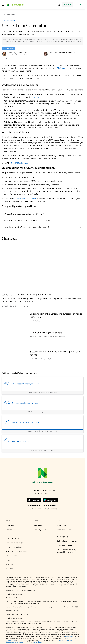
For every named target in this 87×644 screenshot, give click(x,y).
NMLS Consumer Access (14, 594)
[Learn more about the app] (43, 491)
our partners (24, 43)
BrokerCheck (37, 642)
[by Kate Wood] (38, 321)
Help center (39, 525)
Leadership (11, 530)
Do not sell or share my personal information (66, 551)
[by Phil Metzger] (55, 359)
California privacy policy (67, 541)
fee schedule (19, 642)
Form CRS (71, 638)
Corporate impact (13, 538)
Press (8, 560)
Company (10, 525)
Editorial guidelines (14, 547)
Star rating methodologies (17, 551)
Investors (10, 569)
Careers (9, 534)
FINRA (67, 636)
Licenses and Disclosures (15, 598)
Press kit (9, 564)
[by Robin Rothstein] (22, 306)
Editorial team (12, 556)
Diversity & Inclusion (14, 543)
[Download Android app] (50, 500)
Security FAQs (40, 530)
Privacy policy (62, 537)
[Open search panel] (59, 5)
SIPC (72, 636)
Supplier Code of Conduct (64, 531)
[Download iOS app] (34, 500)
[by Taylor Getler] (9, 306)
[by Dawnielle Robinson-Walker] (54, 337)
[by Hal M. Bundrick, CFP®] (41, 359)
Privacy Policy (23, 640)
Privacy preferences (65, 545)
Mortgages (9, 14)
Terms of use (62, 525)
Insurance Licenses (12, 611)
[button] (7, 58)
